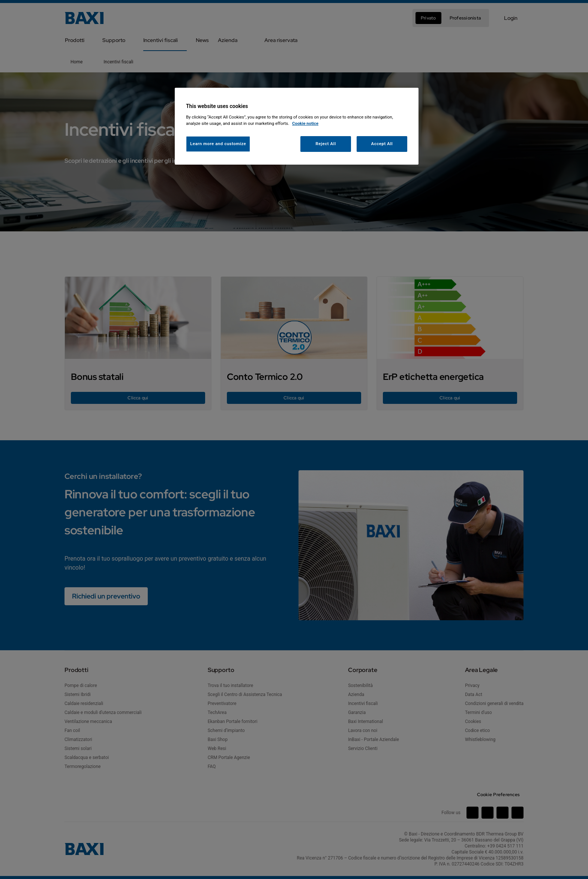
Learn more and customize (218, 144)
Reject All (326, 144)
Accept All (382, 144)
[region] (297, 126)
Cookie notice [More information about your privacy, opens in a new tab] (305, 123)
